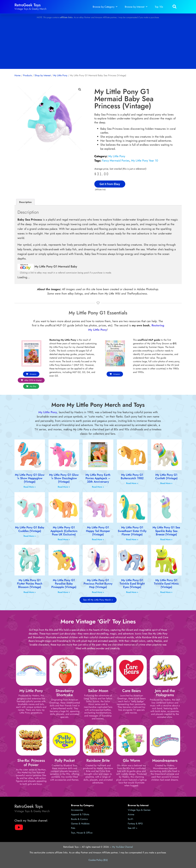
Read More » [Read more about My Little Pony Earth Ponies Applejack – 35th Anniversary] (98, 487)
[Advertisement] (98, 45)
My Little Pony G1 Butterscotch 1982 (132, 476)
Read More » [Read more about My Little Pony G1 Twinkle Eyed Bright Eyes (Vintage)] (132, 592)
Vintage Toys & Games (139, 810)
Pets (73, 828)
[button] (175, 7)
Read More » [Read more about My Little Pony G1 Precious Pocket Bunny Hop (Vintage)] (98, 592)
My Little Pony (60, 75)
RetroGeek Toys (28, 5)
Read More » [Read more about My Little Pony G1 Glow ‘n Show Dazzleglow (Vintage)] (64, 487)
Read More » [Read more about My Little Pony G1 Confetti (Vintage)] (166, 483)
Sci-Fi (130, 819)
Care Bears (132, 691)
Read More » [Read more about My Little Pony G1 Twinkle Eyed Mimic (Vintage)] (166, 592)
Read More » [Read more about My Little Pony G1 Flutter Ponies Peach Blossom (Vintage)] (30, 592)
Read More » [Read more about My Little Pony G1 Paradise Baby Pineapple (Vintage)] (64, 592)
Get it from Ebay (110, 184)
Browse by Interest (136, 7)
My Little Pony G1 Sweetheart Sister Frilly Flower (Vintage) (132, 531)
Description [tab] (25, 202)
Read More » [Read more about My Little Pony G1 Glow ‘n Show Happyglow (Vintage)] (30, 487)
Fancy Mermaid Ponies (116, 160)
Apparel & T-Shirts (80, 814)
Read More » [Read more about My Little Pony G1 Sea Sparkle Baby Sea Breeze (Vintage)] (166, 539)
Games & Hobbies (80, 824)
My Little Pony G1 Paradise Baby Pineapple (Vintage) (64, 583)
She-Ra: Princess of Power (31, 763)
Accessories (77, 810)
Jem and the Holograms (165, 693)
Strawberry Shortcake (65, 693)
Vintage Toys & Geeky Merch (30, 9)
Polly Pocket (65, 760)
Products (27, 75)
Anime (131, 814)
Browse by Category (105, 7)
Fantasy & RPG (135, 824)
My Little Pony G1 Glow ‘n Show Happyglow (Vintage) (30, 478)
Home (17, 75)
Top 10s (159, 7)
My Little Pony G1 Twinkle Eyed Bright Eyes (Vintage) (132, 583)
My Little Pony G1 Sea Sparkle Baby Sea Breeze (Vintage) (166, 531)
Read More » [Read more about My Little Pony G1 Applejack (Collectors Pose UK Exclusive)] (64, 539)
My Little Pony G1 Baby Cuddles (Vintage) (30, 529)
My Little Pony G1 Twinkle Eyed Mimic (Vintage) (166, 583)
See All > (133, 828)
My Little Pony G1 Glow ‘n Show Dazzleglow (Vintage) (64, 478)
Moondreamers (165, 760)
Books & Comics (79, 819)
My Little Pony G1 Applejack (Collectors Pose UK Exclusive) (64, 531)
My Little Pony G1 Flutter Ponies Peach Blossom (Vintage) (30, 583)
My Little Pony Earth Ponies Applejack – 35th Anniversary (98, 478)
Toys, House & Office (82, 833)
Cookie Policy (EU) (98, 860)
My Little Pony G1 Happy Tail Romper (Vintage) (98, 531)
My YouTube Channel (122, 847)
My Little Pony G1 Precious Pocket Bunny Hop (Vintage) (98, 583)
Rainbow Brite (98, 760)
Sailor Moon (98, 691)
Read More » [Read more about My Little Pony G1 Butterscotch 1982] (132, 483)
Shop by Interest (43, 75)
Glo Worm (131, 760)
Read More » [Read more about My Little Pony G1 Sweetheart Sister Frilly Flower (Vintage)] (132, 539)
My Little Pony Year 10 (145, 160)
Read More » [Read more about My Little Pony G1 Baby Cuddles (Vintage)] (30, 536)
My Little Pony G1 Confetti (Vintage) (166, 476)
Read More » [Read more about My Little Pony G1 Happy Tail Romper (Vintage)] (98, 539)
